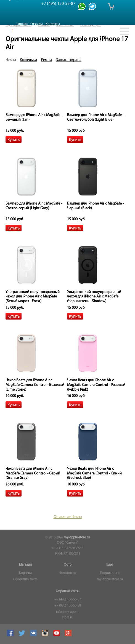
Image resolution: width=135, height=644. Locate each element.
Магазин (25, 565)
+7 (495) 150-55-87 (68, 600)
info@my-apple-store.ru (68, 615)
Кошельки (28, 60)
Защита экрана (69, 60)
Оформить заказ (25, 579)
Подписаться (110, 573)
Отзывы (37, 24)
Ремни (47, 60)
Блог (110, 565)
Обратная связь (67, 591)
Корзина (25, 573)
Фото (68, 565)
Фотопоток (68, 573)
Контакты (53, 24)
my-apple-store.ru (77, 538)
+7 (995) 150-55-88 (68, 606)
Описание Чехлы (68, 517)
